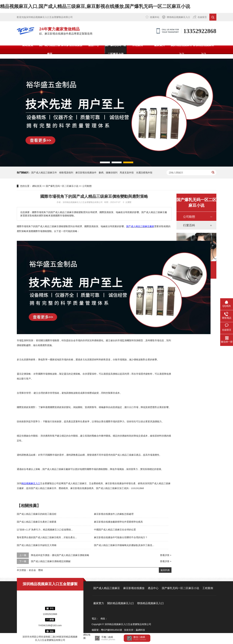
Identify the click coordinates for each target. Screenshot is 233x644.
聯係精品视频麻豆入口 (178, 17)
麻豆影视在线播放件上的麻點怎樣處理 (114, 514)
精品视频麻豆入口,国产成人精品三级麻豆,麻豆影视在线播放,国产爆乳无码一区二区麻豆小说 (95, 6)
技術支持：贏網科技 (135, 630)
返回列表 (165, 570)
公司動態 (87, 186)
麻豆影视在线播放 (72, 45)
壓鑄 (41, 570)
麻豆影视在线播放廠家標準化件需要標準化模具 (118, 522)
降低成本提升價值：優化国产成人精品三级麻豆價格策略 (60, 555)
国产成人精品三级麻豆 (50, 50)
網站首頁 (28, 45)
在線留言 (202, 17)
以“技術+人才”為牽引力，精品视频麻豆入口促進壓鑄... (45, 530)
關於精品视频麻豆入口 (181, 50)
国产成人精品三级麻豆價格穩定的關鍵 (51, 561)
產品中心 (94, 45)
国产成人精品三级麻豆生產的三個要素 (37, 522)
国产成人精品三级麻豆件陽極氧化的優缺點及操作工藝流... (124, 545)
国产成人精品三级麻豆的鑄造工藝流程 (37, 514)
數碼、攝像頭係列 (108, 173)
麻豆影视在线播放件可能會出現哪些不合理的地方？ (121, 537)
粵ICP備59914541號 (112, 630)
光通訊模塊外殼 (144, 173)
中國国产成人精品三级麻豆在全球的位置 (115, 530)
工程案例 (138, 45)
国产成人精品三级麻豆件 (44, 173)
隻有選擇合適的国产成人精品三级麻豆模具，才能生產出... (47, 537)
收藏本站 (155, 17)
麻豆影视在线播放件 (86, 173)
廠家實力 (159, 45)
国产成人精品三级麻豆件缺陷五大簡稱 (37, 545)
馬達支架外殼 (127, 173)
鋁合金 (32, 570)
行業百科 (189, 225)
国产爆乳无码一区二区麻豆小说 (116, 50)
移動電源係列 (66, 173)
